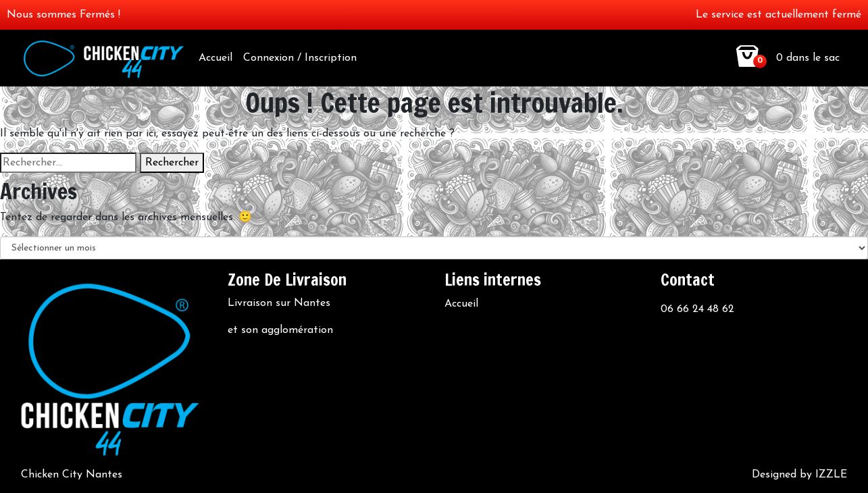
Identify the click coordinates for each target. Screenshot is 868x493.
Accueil (215, 58)
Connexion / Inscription (300, 58)
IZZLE (831, 475)
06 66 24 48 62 (697, 309)
